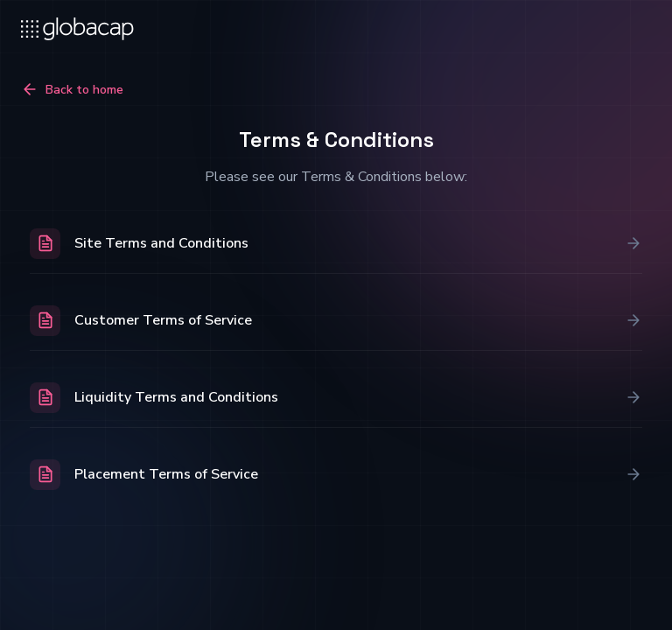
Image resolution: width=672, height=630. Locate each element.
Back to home (72, 89)
